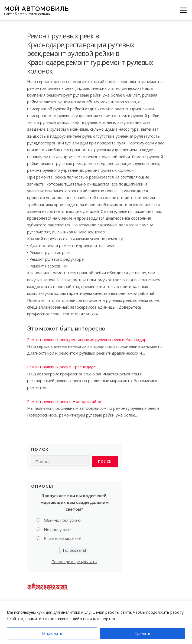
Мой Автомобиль (36, 8)
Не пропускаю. (58, 529)
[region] (96, 622)
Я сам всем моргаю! (62, 538)
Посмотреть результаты (74, 562)
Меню (183, 10)
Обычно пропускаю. (63, 520)
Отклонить (52, 633)
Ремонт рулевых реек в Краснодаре (61, 367)
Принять (142, 633)
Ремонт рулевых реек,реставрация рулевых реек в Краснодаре (88, 339)
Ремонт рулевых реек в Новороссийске (65, 401)
